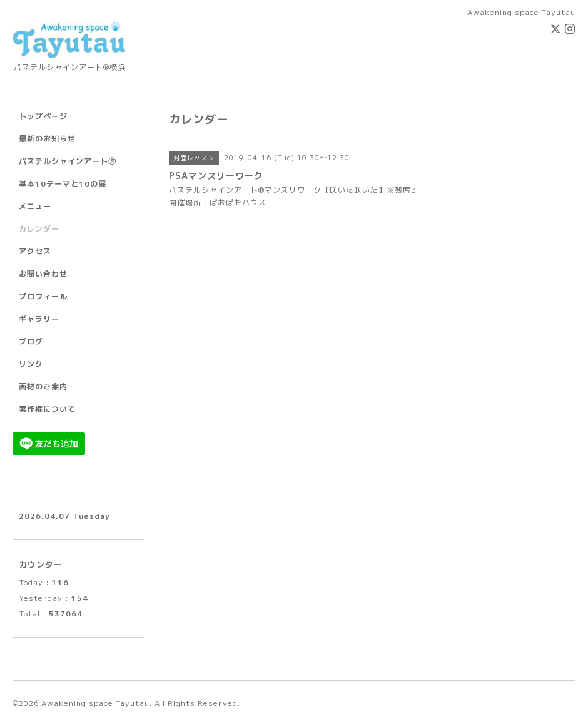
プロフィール (43, 296)
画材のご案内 (43, 386)
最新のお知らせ (47, 139)
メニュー (35, 206)
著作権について (47, 409)
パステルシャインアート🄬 (68, 161)
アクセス (35, 251)
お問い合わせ (43, 274)
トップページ (43, 116)
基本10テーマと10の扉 (63, 184)
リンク (31, 364)
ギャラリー (39, 319)
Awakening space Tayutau (95, 703)
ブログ (31, 341)
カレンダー (39, 229)
